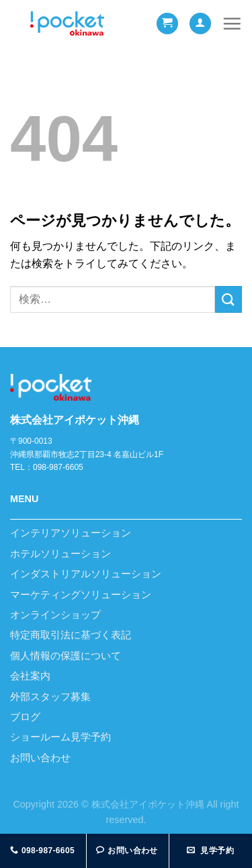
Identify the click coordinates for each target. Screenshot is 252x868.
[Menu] (232, 23)
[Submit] (228, 299)
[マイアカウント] (200, 24)
